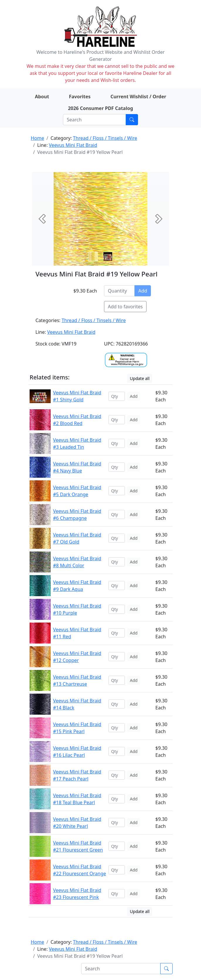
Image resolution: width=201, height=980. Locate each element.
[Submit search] (132, 120)
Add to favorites (125, 307)
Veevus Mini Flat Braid (73, 145)
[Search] (94, 120)
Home (38, 138)
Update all (140, 378)
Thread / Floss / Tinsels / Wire (105, 138)
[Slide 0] (93, 257)
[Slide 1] (108, 257)
